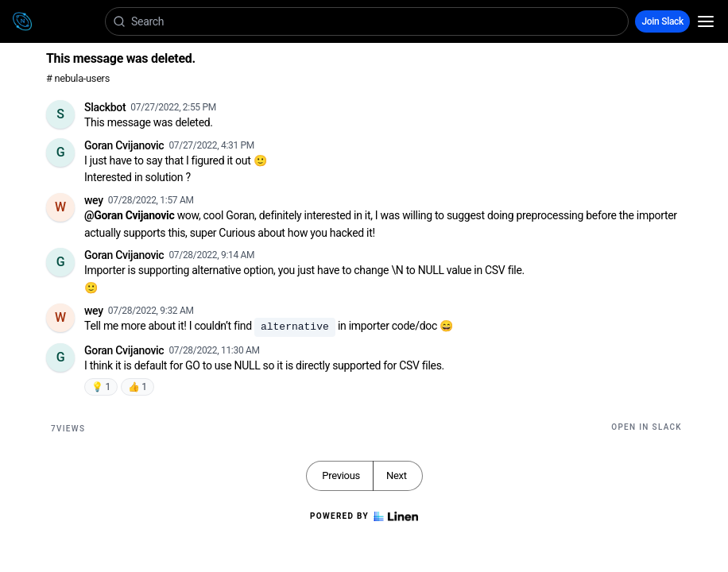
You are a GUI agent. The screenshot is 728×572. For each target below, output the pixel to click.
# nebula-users (78, 78)
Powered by (364, 516)
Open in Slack (647, 427)
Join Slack (662, 21)
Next (397, 475)
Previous (341, 475)
